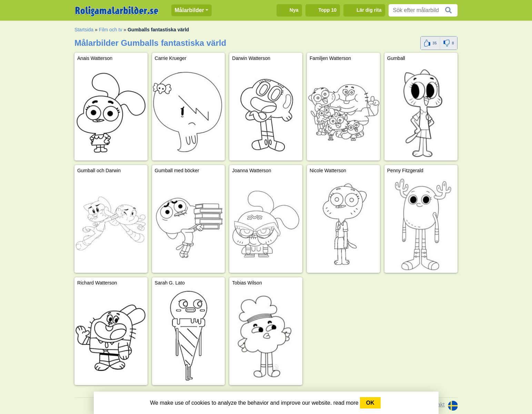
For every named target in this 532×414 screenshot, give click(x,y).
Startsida (84, 30)
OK (370, 403)
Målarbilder (189, 10)
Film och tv (111, 30)
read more (346, 403)
